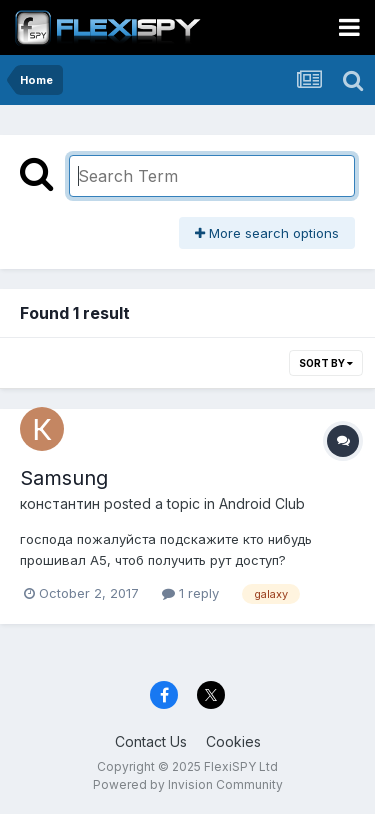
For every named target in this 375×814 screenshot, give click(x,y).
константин (60, 503)
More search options (267, 233)
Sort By (326, 363)
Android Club (262, 503)
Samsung (64, 478)
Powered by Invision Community (188, 784)
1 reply (190, 593)
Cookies (233, 741)
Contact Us (151, 741)
